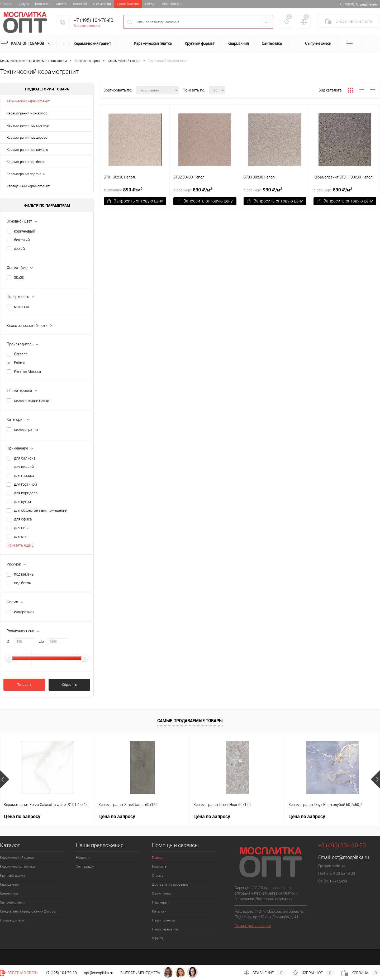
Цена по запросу (22, 816)
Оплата (61, 4)
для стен (21, 537)
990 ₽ (263, 190)
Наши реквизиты (165, 929)
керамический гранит (32, 400)
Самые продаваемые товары (190, 721)
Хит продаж (85, 866)
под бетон (23, 583)
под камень (24, 574)
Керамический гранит (87, 44)
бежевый (22, 240)
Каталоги (159, 911)
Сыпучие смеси (313, 44)
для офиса (23, 519)
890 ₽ (123, 190)
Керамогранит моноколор (27, 113)
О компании (102, 4)
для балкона (25, 458)
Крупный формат (200, 44)
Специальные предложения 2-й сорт (28, 911)
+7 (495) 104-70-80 (93, 20)
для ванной (24, 467)
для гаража (24, 476)
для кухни (22, 502)
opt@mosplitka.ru (350, 857)
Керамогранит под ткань (26, 174)
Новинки (83, 858)
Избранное (313, 973)
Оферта (158, 938)
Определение (366, 4)
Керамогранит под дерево (27, 137)
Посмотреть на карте (253, 926)
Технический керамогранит (28, 101)
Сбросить (69, 685)
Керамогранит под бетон (26, 162)
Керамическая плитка (148, 44)
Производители (12, 920)
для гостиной (25, 484)
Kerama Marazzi (27, 371)
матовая (22, 307)
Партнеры (160, 902)
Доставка (80, 4)
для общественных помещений (41, 510)
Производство (128, 4)
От (9, 641)
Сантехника (272, 44)
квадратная (24, 612)
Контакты (42, 4)
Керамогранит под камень (27, 150)
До (41, 641)
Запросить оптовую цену (135, 201)
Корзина (361, 973)
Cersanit (21, 354)
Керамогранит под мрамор (28, 125)
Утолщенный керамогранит (28, 186)
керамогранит (26, 429)
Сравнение (265, 973)
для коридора (26, 493)
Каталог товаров (27, 44)
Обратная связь (19, 973)
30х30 (19, 278)
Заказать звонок (87, 26)
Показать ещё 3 (20, 545)
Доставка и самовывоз (170, 884)
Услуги (24, 4)
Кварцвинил (238, 44)
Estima (20, 363)
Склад (150, 4)
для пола (22, 528)
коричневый (25, 231)
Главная (6, 4)
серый (19, 249)
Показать (24, 685)
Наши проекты (171, 4)
